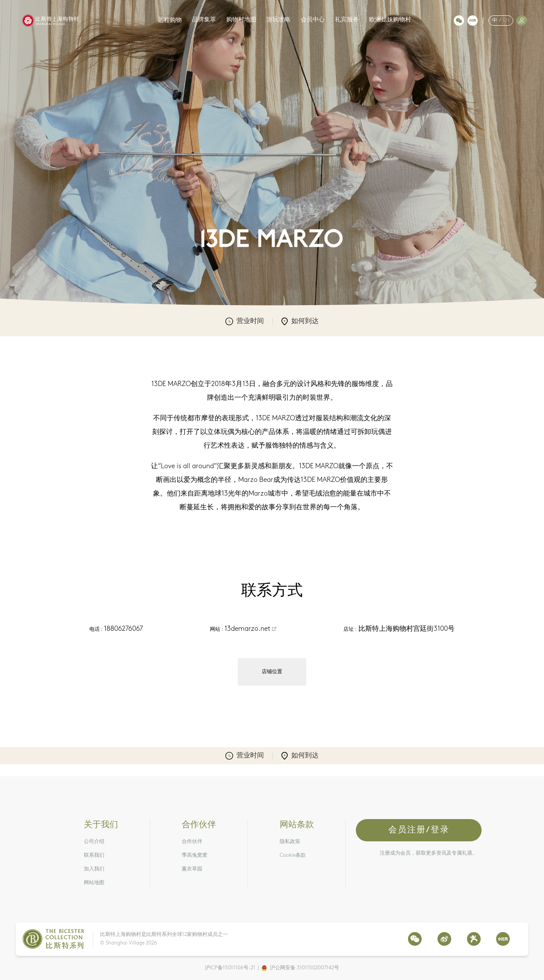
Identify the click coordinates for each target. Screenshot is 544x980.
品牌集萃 (204, 20)
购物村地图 (241, 20)
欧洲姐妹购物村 (390, 20)
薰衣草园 (192, 869)
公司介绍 (94, 842)
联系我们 (94, 855)
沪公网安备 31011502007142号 (305, 968)
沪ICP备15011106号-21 (230, 968)
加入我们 (94, 869)
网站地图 (94, 883)
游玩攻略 (278, 20)
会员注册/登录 (419, 830)
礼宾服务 (347, 20)
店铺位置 (272, 672)
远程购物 (170, 20)
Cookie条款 (293, 855)
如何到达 (300, 321)
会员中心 (313, 20)
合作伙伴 (192, 842)
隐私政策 (290, 842)
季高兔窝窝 (195, 855)
